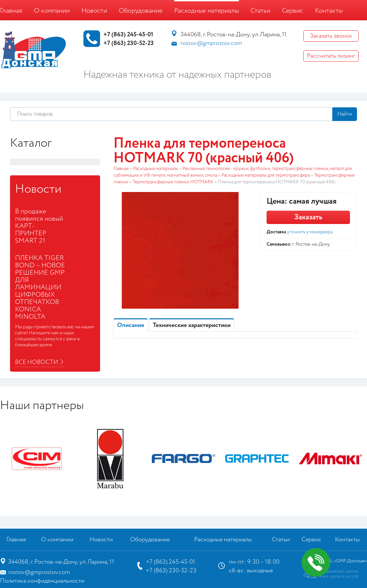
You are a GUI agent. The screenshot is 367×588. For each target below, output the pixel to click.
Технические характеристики (192, 325)
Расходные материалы (207, 11)
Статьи (260, 11)
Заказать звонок (331, 36)
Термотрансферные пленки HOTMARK (173, 182)
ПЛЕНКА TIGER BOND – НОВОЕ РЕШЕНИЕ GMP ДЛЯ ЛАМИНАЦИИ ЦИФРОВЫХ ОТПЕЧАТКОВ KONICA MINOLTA (40, 287)
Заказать (308, 217)
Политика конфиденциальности (42, 581)
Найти (345, 114)
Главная (11, 11)
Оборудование (141, 11)
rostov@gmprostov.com (211, 43)
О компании (52, 11)
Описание (131, 325)
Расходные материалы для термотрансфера (266, 175)
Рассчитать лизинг (331, 56)
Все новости (37, 362)
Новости (94, 11)
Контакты (329, 11)
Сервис (293, 11)
